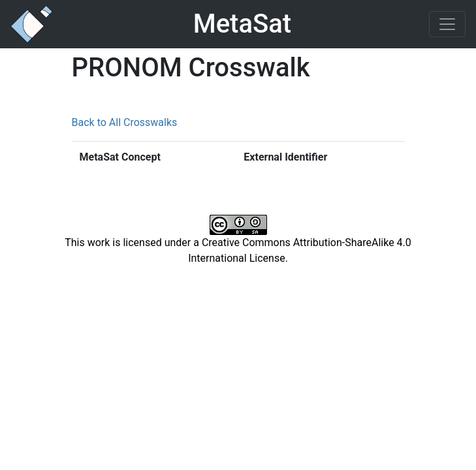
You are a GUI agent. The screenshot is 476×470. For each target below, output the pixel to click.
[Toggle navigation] (447, 24)
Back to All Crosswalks (125, 122)
